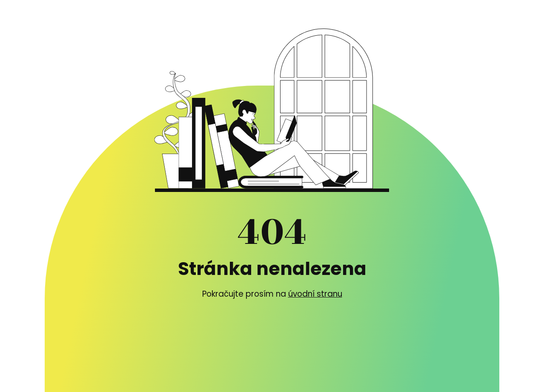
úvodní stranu (315, 294)
